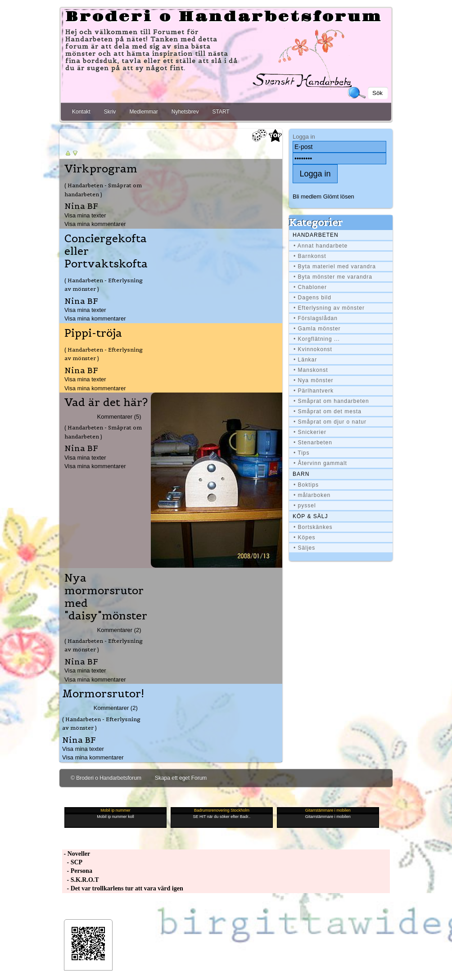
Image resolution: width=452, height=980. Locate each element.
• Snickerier (310, 432)
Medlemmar (143, 112)
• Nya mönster (314, 380)
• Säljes (304, 548)
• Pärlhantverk (314, 391)
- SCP (72, 862)
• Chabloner (310, 287)
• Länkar (305, 360)
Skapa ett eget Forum (181, 778)
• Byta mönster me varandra (333, 277)
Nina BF (81, 206)
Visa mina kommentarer (95, 224)
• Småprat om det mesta (328, 411)
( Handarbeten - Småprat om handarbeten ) (103, 190)
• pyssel (305, 506)
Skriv (110, 112)
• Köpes (305, 537)
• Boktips (306, 485)
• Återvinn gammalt (320, 463)
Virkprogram (101, 169)
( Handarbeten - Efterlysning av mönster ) (104, 285)
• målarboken (312, 495)
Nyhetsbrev (185, 112)
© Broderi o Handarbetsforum (106, 778)
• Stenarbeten (313, 443)
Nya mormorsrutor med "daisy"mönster (106, 597)
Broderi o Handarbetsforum (224, 17)
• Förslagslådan (316, 318)
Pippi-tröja (93, 333)
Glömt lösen (339, 196)
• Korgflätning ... (317, 339)
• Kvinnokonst (313, 349)
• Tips (302, 453)
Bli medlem (307, 196)
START (221, 112)
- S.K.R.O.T (81, 880)
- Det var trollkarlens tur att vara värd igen (123, 888)
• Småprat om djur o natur (330, 422)
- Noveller (76, 854)
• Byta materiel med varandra (335, 266)
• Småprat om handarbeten (331, 401)
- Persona (77, 871)
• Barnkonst (310, 256)
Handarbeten (316, 235)
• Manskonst (311, 370)
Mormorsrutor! (103, 694)
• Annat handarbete (321, 246)
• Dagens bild (312, 298)
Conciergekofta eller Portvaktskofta (106, 251)
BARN (301, 474)
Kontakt (81, 112)
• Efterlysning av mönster (329, 308)
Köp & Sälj (310, 516)
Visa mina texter (85, 215)
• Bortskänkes (313, 527)
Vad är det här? (106, 402)
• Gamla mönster (317, 329)
